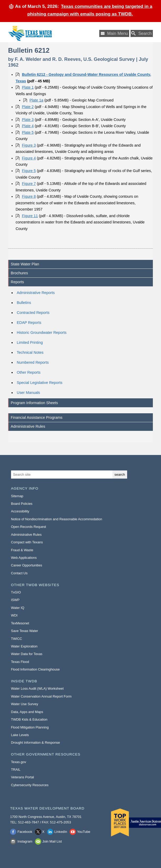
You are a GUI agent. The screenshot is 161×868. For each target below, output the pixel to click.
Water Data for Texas (27, 654)
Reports (17, 282)
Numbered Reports (33, 362)
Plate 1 (28, 87)
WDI (14, 615)
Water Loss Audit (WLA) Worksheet (37, 688)
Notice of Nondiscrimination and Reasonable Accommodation (57, 519)
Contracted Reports (33, 313)
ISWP (15, 600)
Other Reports (29, 372)
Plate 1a (36, 100)
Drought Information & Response (35, 743)
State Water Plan (25, 264)
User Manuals (28, 393)
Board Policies (22, 504)
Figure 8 (29, 196)
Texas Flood (20, 662)
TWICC (17, 639)
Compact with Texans (27, 542)
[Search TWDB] (142, 33)
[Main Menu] (114, 33)
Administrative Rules (28, 426)
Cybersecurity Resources (30, 785)
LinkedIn (61, 832)
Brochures (19, 273)
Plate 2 (28, 107)
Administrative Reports (36, 293)
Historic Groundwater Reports (42, 333)
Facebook (25, 832)
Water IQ (18, 608)
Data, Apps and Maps (27, 712)
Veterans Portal (23, 777)
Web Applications (24, 558)
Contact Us (19, 573)
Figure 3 (29, 145)
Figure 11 (30, 216)
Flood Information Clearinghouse (35, 669)
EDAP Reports (29, 323)
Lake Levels (20, 735)
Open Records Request (29, 527)
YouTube (84, 832)
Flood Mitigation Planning (30, 727)
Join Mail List (52, 841)
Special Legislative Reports (40, 383)
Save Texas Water (25, 631)
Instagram (25, 841)
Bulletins (24, 303)
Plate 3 (28, 120)
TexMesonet (20, 623)
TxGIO (16, 592)
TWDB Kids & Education (29, 719)
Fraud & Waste (22, 550)
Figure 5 (29, 171)
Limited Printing (30, 342)
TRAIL (16, 770)
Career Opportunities (27, 565)
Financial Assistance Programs (37, 417)
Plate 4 (28, 126)
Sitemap (17, 496)
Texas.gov (19, 762)
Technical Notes (30, 352)
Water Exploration (24, 646)
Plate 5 (28, 132)
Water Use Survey (25, 704)
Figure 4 (29, 158)
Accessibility (20, 511)
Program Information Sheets (34, 403)
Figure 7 (29, 184)
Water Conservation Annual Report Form (41, 696)
